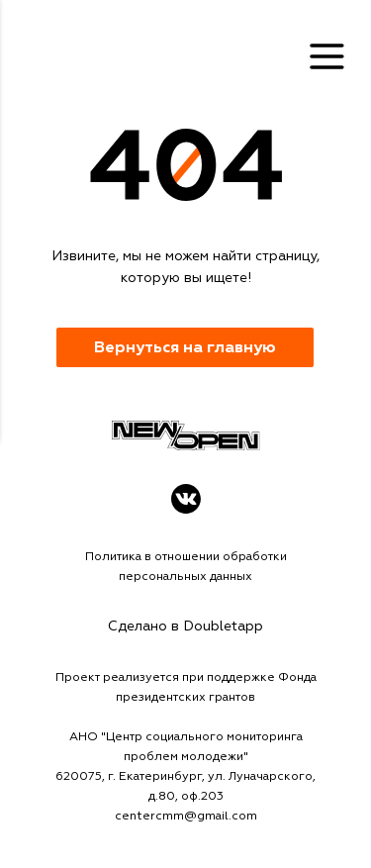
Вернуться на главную (185, 347)
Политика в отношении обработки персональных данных (186, 567)
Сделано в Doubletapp (185, 626)
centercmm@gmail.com (186, 816)
